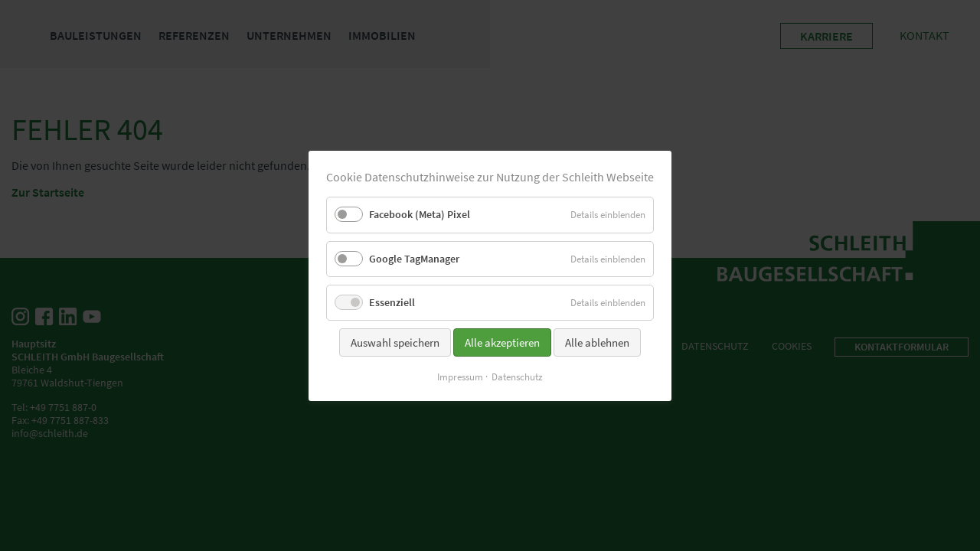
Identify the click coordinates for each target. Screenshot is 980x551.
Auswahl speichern (395, 342)
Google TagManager (414, 258)
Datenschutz (517, 376)
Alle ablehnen (597, 342)
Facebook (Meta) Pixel (420, 214)
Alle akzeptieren (502, 342)
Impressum (460, 376)
